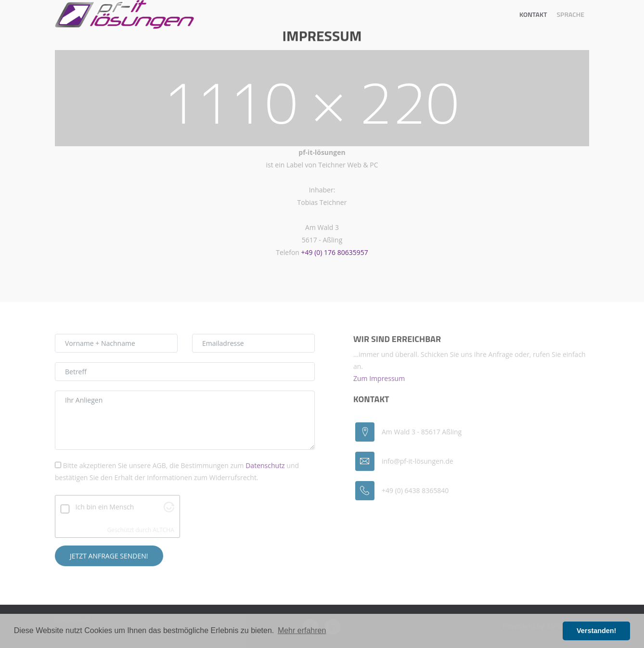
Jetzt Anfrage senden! (109, 557)
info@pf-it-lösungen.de (418, 463)
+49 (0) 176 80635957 (335, 252)
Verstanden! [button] (596, 631)
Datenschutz (265, 467)
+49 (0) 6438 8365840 (415, 492)
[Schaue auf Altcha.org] (169, 512)
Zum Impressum (379, 380)
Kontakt (533, 14)
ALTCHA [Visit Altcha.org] (163, 531)
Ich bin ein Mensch (105, 509)
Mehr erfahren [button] (302, 630)
